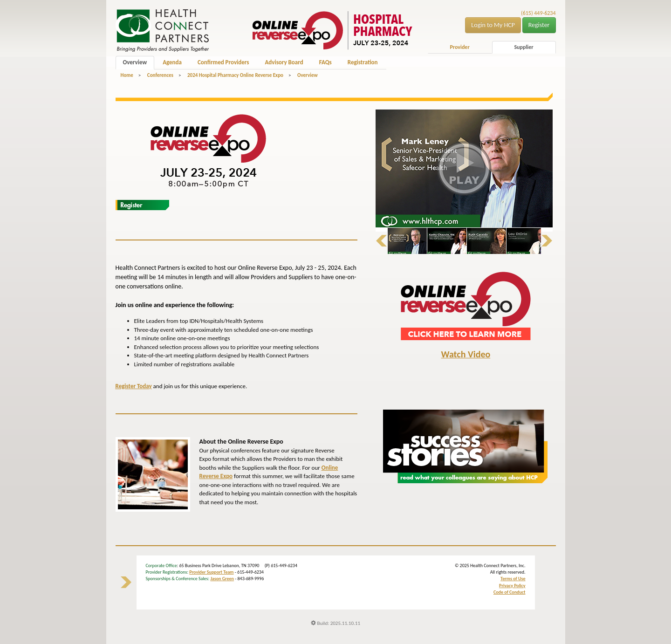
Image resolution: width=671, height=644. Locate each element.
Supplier (524, 47)
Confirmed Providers (223, 62)
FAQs (325, 62)
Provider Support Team (211, 572)
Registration (363, 62)
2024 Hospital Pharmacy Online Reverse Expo (235, 75)
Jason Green (222, 579)
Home (127, 75)
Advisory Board (284, 62)
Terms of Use (513, 579)
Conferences (160, 75)
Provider (459, 47)
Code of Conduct (510, 592)
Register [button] (539, 25)
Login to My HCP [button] (493, 25)
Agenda (172, 62)
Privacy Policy (512, 586)
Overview (135, 62)
